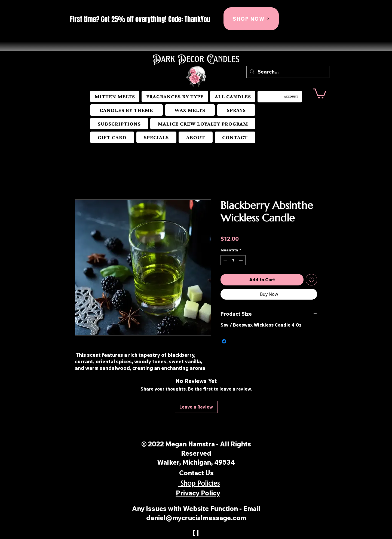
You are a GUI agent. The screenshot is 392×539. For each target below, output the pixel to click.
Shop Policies (199, 483)
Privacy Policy (198, 493)
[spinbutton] (233, 260)
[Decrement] (225, 260)
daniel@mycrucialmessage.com (196, 518)
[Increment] (241, 260)
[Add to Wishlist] (311, 280)
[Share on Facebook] (224, 341)
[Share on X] (234, 341)
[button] (175, 96)
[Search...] (288, 72)
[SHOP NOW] (251, 19)
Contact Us (196, 473)
